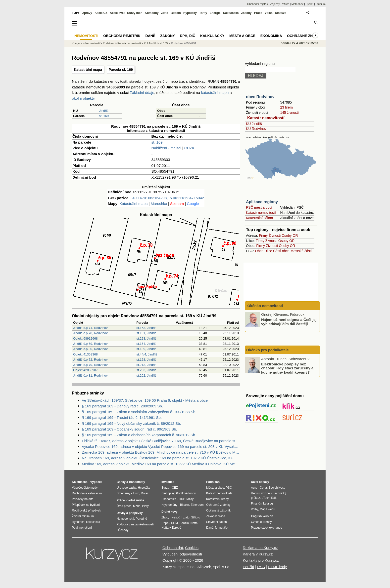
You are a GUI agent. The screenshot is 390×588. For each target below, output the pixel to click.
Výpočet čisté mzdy (85, 488)
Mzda (137, 506)
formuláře (221, 528)
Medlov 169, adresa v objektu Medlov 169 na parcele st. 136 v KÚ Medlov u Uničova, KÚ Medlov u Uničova (161, 464)
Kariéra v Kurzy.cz (258, 554)
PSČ (229, 488)
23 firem (286, 107)
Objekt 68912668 (85, 338)
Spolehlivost (277, 488)
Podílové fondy (186, 493)
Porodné (141, 519)
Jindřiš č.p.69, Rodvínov (90, 344)
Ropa (165, 523)
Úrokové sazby (126, 488)
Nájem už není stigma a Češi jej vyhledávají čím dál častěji (289, 322)
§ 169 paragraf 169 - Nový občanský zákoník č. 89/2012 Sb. (131, 423)
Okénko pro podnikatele (268, 350)
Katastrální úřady (218, 499)
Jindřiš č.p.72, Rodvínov (90, 360)
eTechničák (269, 498)
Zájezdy (275, 4)
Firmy (263, 235)
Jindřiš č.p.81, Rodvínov (90, 375)
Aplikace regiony (262, 202)
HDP (182, 499)
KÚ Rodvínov (256, 129)
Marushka (159, 204)
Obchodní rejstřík (258, 4)
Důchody (122, 530)
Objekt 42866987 (85, 370)
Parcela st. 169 (121, 70)
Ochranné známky (305, 36)
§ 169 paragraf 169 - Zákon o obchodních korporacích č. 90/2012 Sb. (139, 435)
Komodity (152, 13)
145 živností (289, 113)
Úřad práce (124, 506)
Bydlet (310, 4)
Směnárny (123, 493)
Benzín (184, 523)
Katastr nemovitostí (266, 118)
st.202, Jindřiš (146, 375)
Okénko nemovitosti (265, 306)
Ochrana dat (173, 548)
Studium (321, 4)
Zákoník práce (216, 516)
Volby (254, 509)
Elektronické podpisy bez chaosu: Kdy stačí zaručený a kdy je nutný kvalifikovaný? (287, 368)
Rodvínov (108, 43)
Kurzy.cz (77, 43)
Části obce (281, 251)
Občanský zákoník (218, 510)
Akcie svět (117, 13)
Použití (248, 567)
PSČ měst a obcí (259, 207)
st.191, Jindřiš (146, 333)
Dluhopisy (168, 493)
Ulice (268, 251)
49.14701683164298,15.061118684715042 (168, 198)
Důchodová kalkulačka (87, 493)
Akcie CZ (101, 13)
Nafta (194, 523)
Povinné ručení (82, 528)
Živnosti (275, 235)
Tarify (203, 13)
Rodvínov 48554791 (184, 43)
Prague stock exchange (267, 528)
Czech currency (261, 522)
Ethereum (197, 505)
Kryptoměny (169, 505)
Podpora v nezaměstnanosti (135, 524)
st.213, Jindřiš (146, 365)
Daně (150, 36)
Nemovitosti (92, 43)
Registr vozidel (261, 493)
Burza (165, 488)
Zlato (165, 13)
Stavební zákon (217, 522)
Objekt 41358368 (85, 354)
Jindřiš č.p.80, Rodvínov (90, 349)
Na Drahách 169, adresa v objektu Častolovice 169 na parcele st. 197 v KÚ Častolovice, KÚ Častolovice (161, 458)
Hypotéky (190, 13)
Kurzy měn (135, 13)
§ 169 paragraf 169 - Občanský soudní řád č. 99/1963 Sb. (129, 429)
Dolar (144, 493)
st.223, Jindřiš (146, 338)
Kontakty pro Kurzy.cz (261, 560)
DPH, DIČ (187, 36)
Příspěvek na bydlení (86, 505)
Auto (254, 488)
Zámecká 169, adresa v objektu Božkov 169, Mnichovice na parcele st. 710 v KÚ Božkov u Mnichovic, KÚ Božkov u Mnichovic (161, 452)
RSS (261, 567)
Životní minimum (83, 516)
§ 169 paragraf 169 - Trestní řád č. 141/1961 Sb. (122, 417)
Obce (259, 251)
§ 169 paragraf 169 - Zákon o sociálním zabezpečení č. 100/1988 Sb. (139, 412)
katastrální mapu (215, 93)
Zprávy (87, 13)
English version (262, 516)
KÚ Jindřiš (254, 124)
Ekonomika (271, 36)
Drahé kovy (170, 512)
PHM (174, 523)
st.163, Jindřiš (146, 328)
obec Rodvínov (260, 97)
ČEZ (175, 488)
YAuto (286, 4)
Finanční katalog (262, 504)
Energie (215, 13)
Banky (121, 482)
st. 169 (104, 116)
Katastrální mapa (88, 70)
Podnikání (213, 482)
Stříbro (195, 517)
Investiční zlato (179, 517)
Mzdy (190, 499)
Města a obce (242, 36)
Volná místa (136, 500)
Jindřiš (104, 111)
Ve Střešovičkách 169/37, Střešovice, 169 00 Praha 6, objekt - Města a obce (145, 400)
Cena (263, 488)
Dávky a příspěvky (130, 513)
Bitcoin (176, 13)
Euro (136, 493)
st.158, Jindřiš (146, 360)
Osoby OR (290, 235)
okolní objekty (83, 98)
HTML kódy (277, 567)
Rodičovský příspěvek (86, 510)
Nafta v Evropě (171, 528)
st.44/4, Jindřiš (147, 354)
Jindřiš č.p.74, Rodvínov (90, 328)
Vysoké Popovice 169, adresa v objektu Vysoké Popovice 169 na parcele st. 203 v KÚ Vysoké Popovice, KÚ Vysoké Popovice (161, 447)
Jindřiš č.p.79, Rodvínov (90, 365)
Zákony (246, 13)
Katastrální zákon (259, 218)
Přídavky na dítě (83, 499)
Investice (168, 482)
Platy (145, 506)
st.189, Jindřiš (146, 349)
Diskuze (281, 13)
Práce (258, 13)
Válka (268, 13)
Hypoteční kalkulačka (86, 522)
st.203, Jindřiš (146, 370)
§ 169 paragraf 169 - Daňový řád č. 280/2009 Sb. (122, 406)
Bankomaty (137, 482)
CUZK (189, 148)
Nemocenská (125, 519)
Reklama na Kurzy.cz (260, 548)
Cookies (192, 548)
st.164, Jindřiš (146, 344)
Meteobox (297, 4)
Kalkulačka (231, 13)
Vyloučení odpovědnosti (182, 554)
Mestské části (301, 251)
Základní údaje (142, 93)
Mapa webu (267, 509)
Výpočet (96, 482)
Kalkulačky (212, 36)
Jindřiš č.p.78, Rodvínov (90, 333)
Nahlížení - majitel (166, 148)
